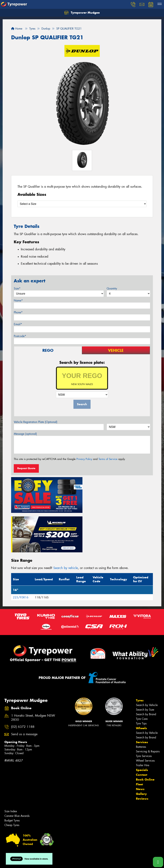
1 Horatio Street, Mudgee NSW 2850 (33, 677)
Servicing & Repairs (148, 711)
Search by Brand (146, 674)
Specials (142, 730)
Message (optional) (25, 434)
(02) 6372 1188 (23, 687)
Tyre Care (142, 678)
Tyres (140, 660)
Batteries (141, 706)
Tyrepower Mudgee (82, 13)
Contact (142, 734)
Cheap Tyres (12, 785)
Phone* (18, 312)
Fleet (139, 744)
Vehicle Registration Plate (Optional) (36, 422)
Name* (18, 301)
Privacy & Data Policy (25, 862)
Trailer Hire (143, 725)
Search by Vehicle (147, 665)
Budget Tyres (12, 780)
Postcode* (20, 336)
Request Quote (26, 468)
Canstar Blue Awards (17, 775)
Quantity (112, 288)
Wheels (141, 688)
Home (17, 29)
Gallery (141, 753)
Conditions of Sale (47, 862)
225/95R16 (21, 557)
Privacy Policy (84, 459)
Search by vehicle (66, 528)
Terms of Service (108, 459)
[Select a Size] (82, 204)
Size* (17, 288)
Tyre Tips (141, 683)
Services (142, 702)
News (140, 749)
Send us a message (24, 694)
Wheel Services (145, 720)
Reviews (142, 758)
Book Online (145, 739)
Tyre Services (144, 716)
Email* (18, 324)
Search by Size (145, 669)
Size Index (11, 771)
